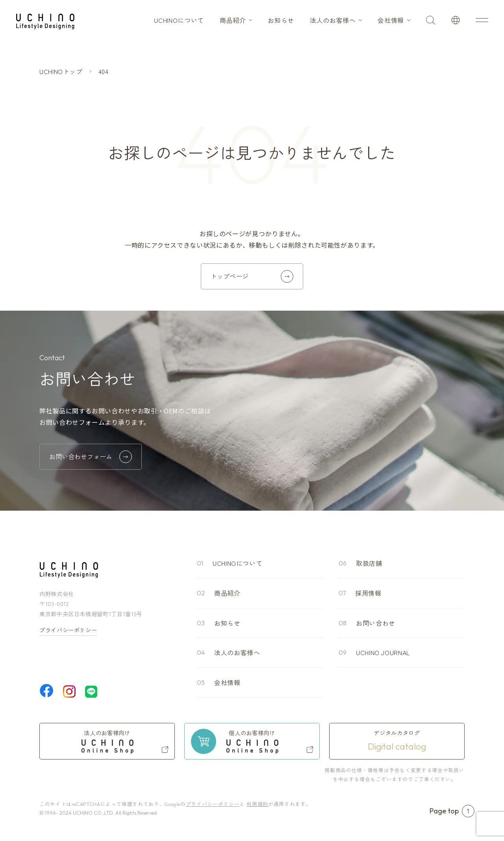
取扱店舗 (369, 563)
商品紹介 (233, 20)
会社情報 (391, 20)
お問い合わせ (376, 623)
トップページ (252, 276)
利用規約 (257, 804)
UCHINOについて (179, 20)
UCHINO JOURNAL (383, 652)
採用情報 (368, 593)
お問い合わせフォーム (91, 457)
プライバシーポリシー (68, 630)
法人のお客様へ (333, 20)
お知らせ (281, 20)
